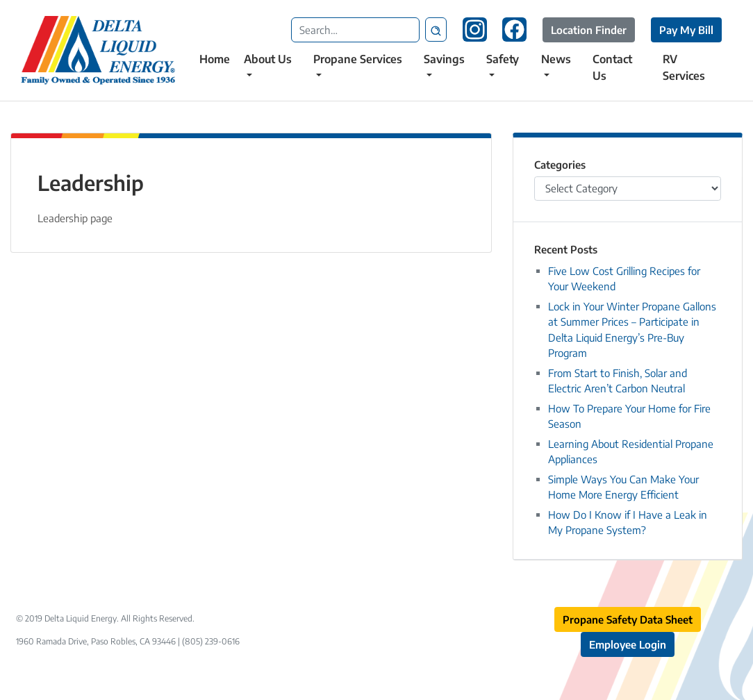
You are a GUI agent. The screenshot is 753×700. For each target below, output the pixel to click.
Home (215, 59)
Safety (503, 59)
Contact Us (612, 67)
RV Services (684, 67)
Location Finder (589, 30)
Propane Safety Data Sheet (628, 619)
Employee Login (628, 644)
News (556, 59)
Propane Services (358, 59)
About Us (268, 59)
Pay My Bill (686, 30)
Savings (444, 59)
